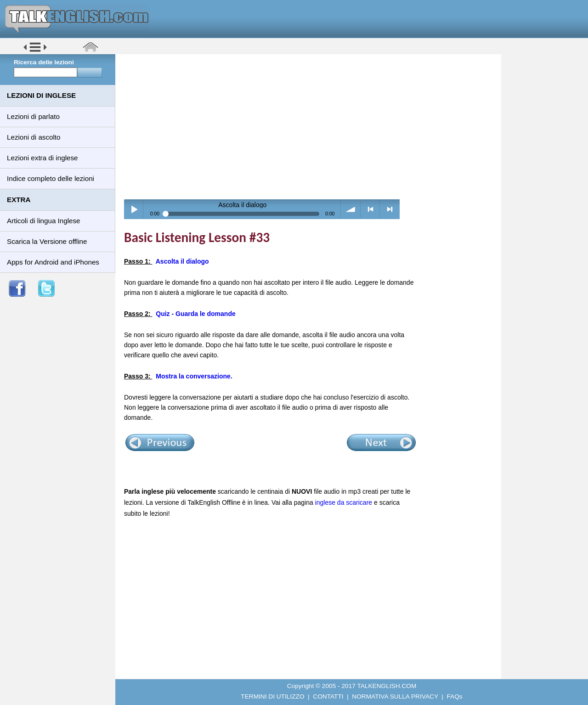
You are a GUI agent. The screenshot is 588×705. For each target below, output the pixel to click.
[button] (35, 51)
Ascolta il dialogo (182, 261)
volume (351, 209)
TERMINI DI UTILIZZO (272, 697)
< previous (370, 209)
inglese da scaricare (344, 502)
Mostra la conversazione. (194, 376)
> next (390, 209)
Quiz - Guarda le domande (195, 314)
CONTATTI (328, 697)
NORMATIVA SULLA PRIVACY (395, 697)
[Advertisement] (311, 126)
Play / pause (134, 209)
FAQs (455, 697)
